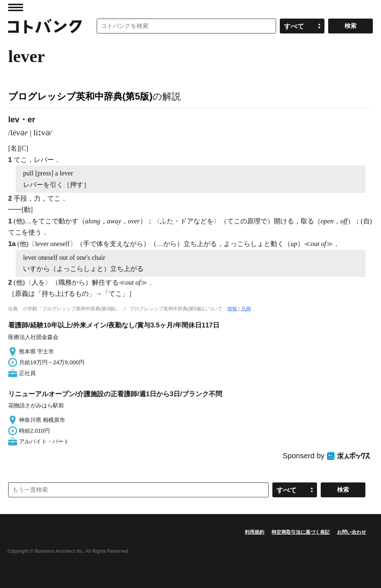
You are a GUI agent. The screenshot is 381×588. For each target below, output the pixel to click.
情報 (232, 309)
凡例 (246, 309)
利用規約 (254, 532)
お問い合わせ (352, 532)
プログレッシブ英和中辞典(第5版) (80, 96)
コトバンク (45, 26)
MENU (16, 7)
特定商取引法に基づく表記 (301, 532)
